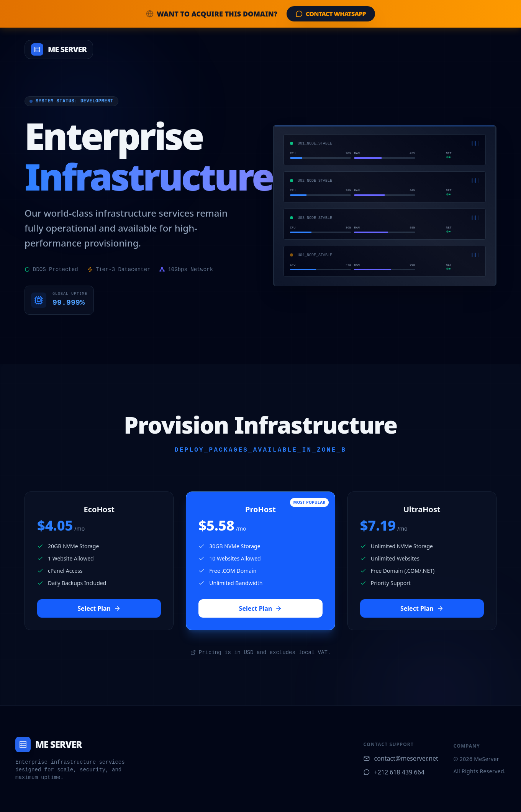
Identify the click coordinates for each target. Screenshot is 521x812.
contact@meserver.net (401, 758)
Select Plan (99, 608)
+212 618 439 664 (394, 772)
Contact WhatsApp (331, 14)
